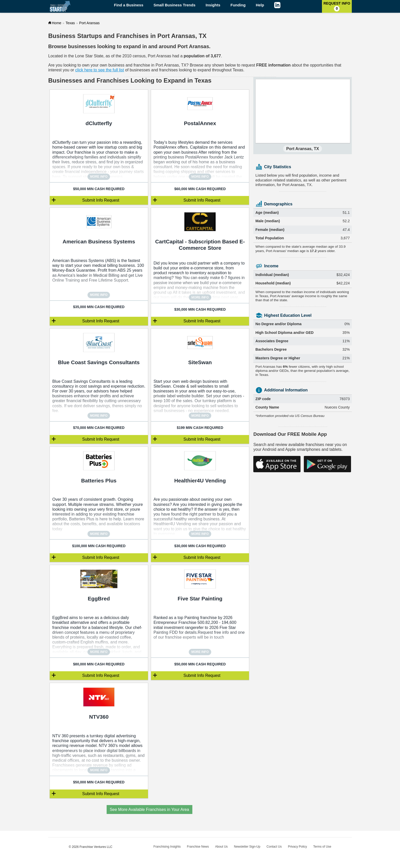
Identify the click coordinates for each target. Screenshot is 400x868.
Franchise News (198, 847)
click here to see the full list (100, 70)
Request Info (337, 6)
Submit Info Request (101, 200)
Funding (238, 5)
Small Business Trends (174, 5)
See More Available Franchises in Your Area (149, 810)
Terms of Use (322, 847)
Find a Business (129, 5)
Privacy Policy (298, 847)
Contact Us (274, 847)
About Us (221, 847)
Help (260, 5)
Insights (213, 5)
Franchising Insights (167, 847)
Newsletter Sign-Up (247, 847)
